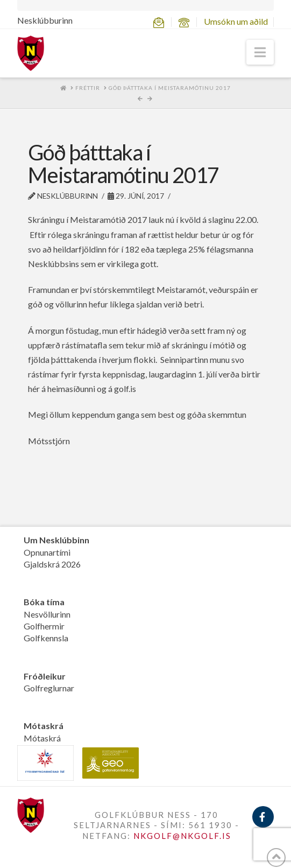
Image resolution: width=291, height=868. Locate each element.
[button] (260, 52)
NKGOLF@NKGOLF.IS (182, 836)
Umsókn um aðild (236, 21)
